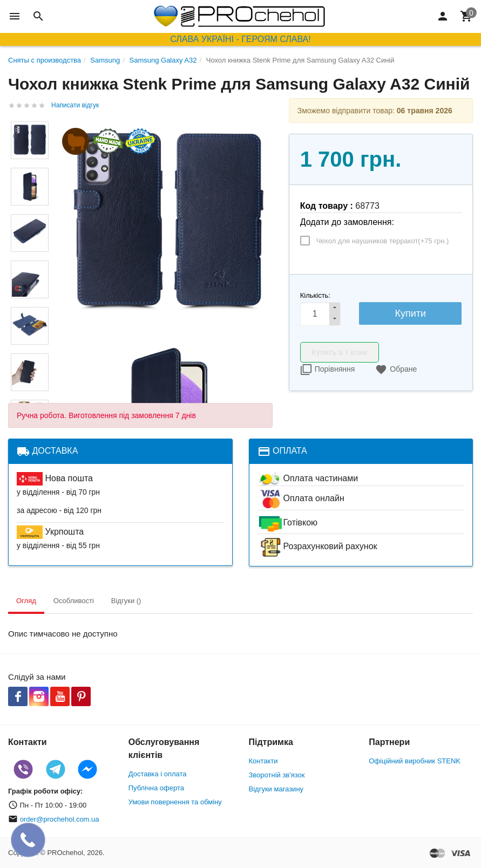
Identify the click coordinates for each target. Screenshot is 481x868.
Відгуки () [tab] (126, 601)
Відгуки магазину (276, 789)
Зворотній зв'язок (277, 775)
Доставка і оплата (158, 774)
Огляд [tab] (26, 601)
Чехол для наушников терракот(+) (383, 241)
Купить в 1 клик (340, 352)
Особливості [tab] (74, 601)
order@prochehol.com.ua (60, 819)
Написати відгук (75, 105)
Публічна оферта (156, 788)
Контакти (263, 761)
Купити (410, 313)
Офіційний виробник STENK (415, 761)
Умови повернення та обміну (175, 802)
